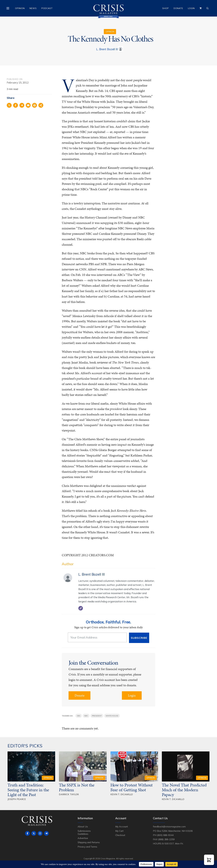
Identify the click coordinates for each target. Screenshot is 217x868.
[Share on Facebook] (16, 105)
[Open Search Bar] (208, 8)
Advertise (83, 838)
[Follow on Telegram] (46, 833)
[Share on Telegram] (22, 105)
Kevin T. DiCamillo (122, 794)
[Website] (81, 608)
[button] (209, 860)
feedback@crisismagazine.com (169, 826)
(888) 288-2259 (166, 839)
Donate (178, 8)
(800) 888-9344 (165, 835)
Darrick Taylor (69, 794)
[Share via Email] (28, 105)
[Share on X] (9, 105)
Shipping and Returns (89, 842)
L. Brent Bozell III (107, 49)
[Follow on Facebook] (27, 833)
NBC (86, 716)
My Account (122, 826)
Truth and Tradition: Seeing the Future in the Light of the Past (28, 790)
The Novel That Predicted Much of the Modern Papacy (184, 790)
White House (112, 716)
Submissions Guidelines (84, 832)
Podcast (47, 8)
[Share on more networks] (41, 105)
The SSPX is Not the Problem (77, 787)
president (97, 716)
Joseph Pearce (17, 799)
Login (191, 8)
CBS (79, 716)
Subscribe (139, 638)
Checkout (120, 835)
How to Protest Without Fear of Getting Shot (132, 787)
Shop (166, 8)
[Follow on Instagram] (40, 833)
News (33, 8)
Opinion (20, 8)
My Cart (119, 831)
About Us (83, 826)
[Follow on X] (34, 833)
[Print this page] (35, 105)
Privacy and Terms (87, 847)
